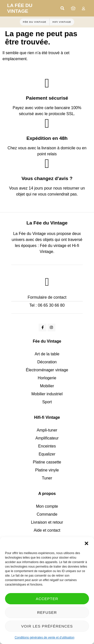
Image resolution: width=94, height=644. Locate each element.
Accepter (47, 599)
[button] (86, 543)
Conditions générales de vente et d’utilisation (44, 638)
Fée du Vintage (47, 341)
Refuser (47, 612)
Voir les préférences (47, 626)
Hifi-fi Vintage (47, 417)
